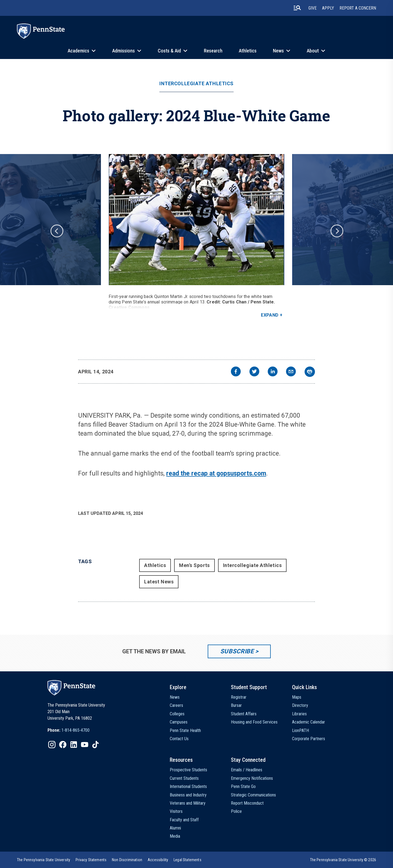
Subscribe (237, 651)
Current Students (184, 778)
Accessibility (158, 860)
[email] (291, 372)
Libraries (299, 714)
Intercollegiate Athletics (196, 84)
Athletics (248, 51)
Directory (300, 705)
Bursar (236, 705)
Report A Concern (358, 8)
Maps (297, 697)
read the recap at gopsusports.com (216, 473)
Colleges (177, 714)
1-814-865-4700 (75, 730)
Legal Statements (187, 860)
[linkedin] (273, 372)
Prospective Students (188, 770)
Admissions (123, 51)
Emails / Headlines (247, 770)
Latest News (159, 582)
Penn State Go (243, 786)
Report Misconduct (247, 803)
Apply (328, 8)
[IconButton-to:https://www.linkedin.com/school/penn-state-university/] (74, 745)
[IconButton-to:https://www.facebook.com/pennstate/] (63, 745)
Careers (176, 705)
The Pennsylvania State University (44, 860)
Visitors (176, 811)
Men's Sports (194, 565)
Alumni (175, 828)
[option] (196, 236)
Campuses (179, 722)
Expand (270, 315)
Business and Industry (188, 795)
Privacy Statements (91, 860)
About (313, 51)
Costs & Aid (169, 51)
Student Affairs (244, 714)
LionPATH (300, 730)
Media (175, 836)
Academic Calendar (309, 722)
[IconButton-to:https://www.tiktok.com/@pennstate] (96, 745)
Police (236, 811)
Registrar (239, 697)
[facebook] (236, 372)
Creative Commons (129, 307)
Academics (78, 51)
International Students (188, 786)
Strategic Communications (253, 795)
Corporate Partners (309, 739)
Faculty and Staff (184, 820)
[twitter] (254, 372)
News (278, 51)
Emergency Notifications (252, 778)
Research (213, 51)
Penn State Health (185, 730)
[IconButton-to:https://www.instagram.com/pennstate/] (52, 745)
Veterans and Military (188, 803)
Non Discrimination (127, 860)
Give (312, 8)
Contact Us (179, 739)
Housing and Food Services (254, 722)
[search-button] (297, 8)
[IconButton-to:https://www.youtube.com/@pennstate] (85, 745)
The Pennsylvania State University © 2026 (343, 860)
